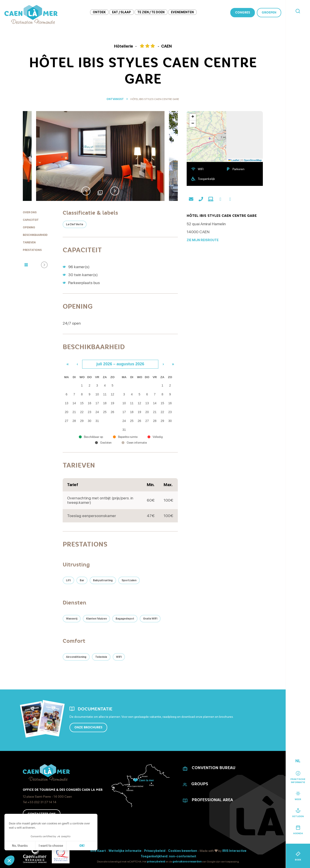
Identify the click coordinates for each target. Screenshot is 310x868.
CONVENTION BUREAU (214, 768)
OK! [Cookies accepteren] (82, 846)
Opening (29, 227)
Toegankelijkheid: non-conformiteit (168, 856)
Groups (200, 784)
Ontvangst (115, 99)
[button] (9, 860)
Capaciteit (31, 220)
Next (115, 191)
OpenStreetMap (253, 160)
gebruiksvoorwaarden (187, 862)
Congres (243, 13)
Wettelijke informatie (125, 851)
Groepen (269, 13)
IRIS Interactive (234, 851)
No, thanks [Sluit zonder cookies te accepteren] (20, 846)
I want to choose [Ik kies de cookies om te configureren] (51, 846)
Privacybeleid (155, 851)
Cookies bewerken (183, 851)
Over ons (30, 212)
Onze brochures (88, 727)
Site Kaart (98, 851)
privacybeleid (156, 862)
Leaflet (234, 160)
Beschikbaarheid (35, 235)
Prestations (32, 250)
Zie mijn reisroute (203, 240)
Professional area (212, 800)
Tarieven (29, 243)
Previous (86, 191)
